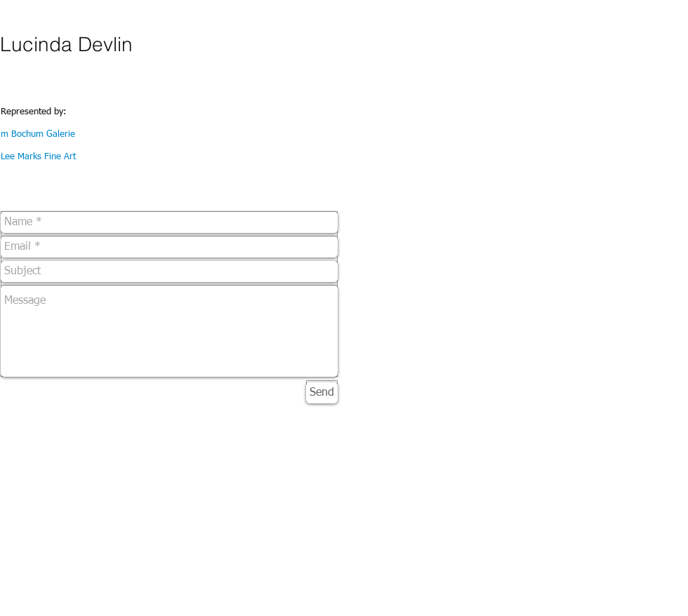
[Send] (322, 393)
